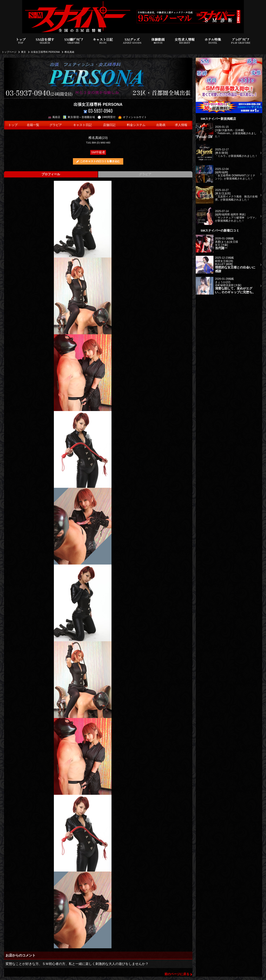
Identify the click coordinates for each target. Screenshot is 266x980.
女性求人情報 (185, 41)
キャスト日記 (103, 41)
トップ (21, 41)
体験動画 (158, 41)
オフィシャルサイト (132, 117)
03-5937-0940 (98, 111)
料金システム (136, 125)
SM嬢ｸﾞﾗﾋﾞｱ (74, 41)
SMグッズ (132, 41)
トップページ (9, 52)
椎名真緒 (69, 52)
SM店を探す (45, 41)
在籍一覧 (33, 125)
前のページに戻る (177, 974)
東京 (23, 52)
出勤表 (161, 125)
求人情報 (181, 125)
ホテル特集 (213, 41)
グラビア (56, 125)
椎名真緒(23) (98, 138)
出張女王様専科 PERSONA (45, 52)
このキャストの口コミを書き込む (100, 161)
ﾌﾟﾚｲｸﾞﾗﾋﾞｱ (241, 41)
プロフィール (51, 174)
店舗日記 (109, 125)
